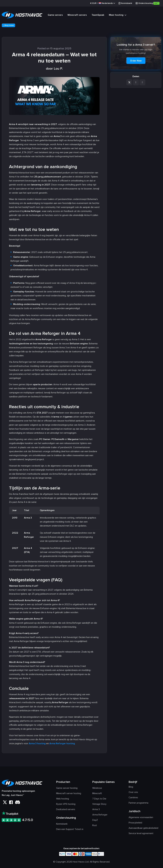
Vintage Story (99, 804)
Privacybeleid (135, 823)
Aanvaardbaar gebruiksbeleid (143, 828)
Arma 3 (96, 809)
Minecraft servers (77, 15)
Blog (131, 787)
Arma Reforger (100, 815)
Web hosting (63, 799)
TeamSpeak (98, 15)
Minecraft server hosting (69, 793)
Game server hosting (67, 788)
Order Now (136, 61)
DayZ (95, 820)
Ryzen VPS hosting (66, 804)
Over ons (133, 792)
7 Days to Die (99, 799)
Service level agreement (141, 833)
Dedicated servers (66, 809)
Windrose (97, 788)
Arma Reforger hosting (62, 743)
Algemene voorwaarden (141, 817)
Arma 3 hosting (37, 743)
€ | (103, 3)
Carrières (133, 798)
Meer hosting (118, 15)
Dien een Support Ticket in (70, 829)
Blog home (8, 25)
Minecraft (97, 793)
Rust (95, 825)
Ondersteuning (148, 3)
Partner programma (138, 803)
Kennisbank (125, 3)
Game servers (55, 15)
